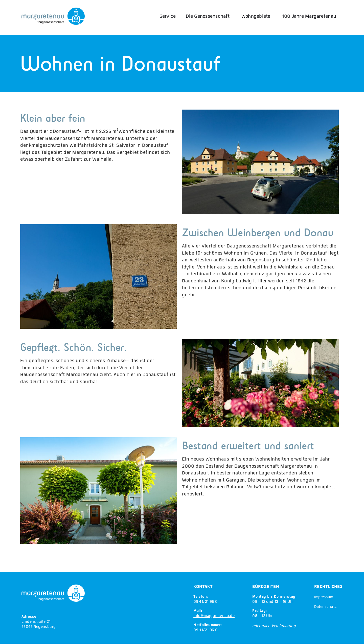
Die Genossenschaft (208, 17)
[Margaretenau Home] (53, 16)
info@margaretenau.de (214, 616)
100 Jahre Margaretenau (309, 17)
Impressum (324, 597)
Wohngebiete (256, 17)
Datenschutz (325, 607)
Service (168, 17)
